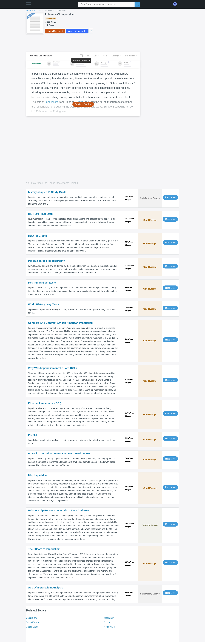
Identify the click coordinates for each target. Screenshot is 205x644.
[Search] (137, 4)
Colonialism (31, 618)
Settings (116, 56)
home (29, 10)
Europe (107, 622)
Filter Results (130, 56)
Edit (96, 56)
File (88, 56)
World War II (109, 627)
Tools (106, 56)
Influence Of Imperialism (55, 10)
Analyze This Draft (77, 31)
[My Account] (176, 4)
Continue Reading (83, 104)
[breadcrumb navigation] (102, 11)
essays (38, 10)
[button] (29, 5)
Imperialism (109, 618)
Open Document (55, 31)
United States (32, 627)
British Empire (32, 622)
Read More (170, 197)
